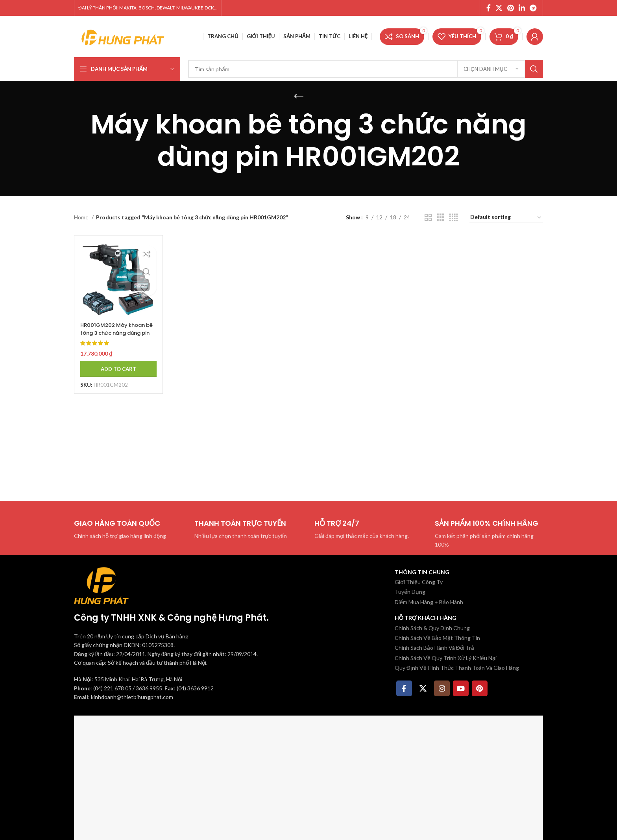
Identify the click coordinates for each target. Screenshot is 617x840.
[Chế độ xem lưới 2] (428, 218)
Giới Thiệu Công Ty (419, 582)
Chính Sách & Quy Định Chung (432, 628)
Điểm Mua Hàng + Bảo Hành (429, 602)
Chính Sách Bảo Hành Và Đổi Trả (434, 648)
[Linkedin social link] (522, 8)
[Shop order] (506, 218)
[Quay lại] (299, 96)
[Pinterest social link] (511, 8)
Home (82, 217)
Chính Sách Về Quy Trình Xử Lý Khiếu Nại (446, 658)
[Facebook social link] (489, 8)
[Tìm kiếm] (366, 69)
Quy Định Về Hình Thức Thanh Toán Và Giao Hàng (457, 668)
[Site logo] (123, 36)
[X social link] (499, 8)
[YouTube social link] (461, 688)
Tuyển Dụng (410, 592)
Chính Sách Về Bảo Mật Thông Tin (437, 638)
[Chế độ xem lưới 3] (441, 218)
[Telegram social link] (533, 8)
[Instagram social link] (442, 688)
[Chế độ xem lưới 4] (454, 218)
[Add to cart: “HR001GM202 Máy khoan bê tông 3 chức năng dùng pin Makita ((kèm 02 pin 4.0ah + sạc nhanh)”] (116, 365)
